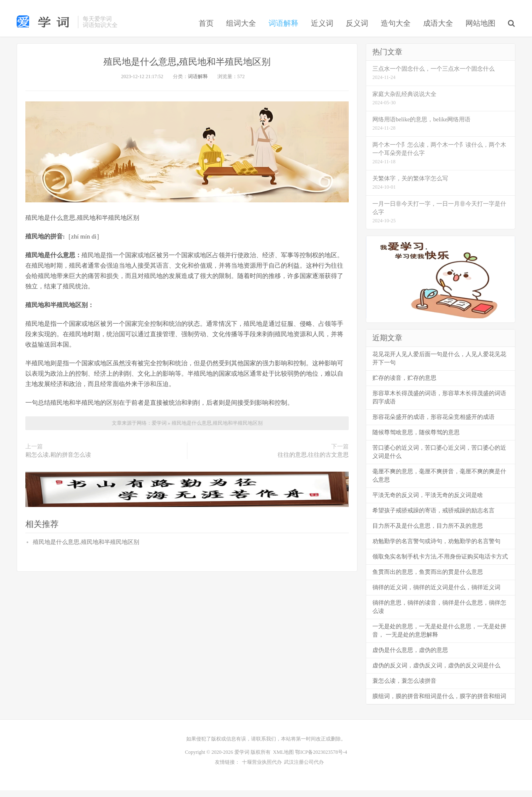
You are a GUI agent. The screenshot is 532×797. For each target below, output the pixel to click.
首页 (206, 31)
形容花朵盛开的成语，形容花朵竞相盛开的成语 (433, 425)
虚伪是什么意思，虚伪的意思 (410, 658)
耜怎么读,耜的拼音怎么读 (58, 463)
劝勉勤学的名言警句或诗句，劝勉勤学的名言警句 (436, 550)
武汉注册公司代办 (304, 770)
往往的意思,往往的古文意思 (313, 463)
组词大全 (241, 31)
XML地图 (284, 760)
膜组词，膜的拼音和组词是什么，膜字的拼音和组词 (439, 705)
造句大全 (396, 31)
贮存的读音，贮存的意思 (404, 386)
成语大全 (438, 31)
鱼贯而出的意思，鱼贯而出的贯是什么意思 (428, 580)
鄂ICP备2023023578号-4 (321, 760)
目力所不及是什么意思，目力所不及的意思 (428, 534)
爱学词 (160, 431)
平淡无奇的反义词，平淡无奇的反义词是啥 (428, 503)
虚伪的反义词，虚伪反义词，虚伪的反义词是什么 (436, 674)
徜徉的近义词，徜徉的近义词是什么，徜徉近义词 (436, 596)
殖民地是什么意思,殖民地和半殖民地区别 (187, 70)
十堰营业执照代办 (262, 770)
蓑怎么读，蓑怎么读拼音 (404, 689)
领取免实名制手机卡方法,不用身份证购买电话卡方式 (440, 565)
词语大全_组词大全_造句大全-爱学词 (45, 29)
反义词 (357, 31)
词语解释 (283, 31)
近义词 (322, 31)
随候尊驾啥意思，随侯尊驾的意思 (416, 441)
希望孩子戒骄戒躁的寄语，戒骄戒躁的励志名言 (433, 519)
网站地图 (480, 31)
